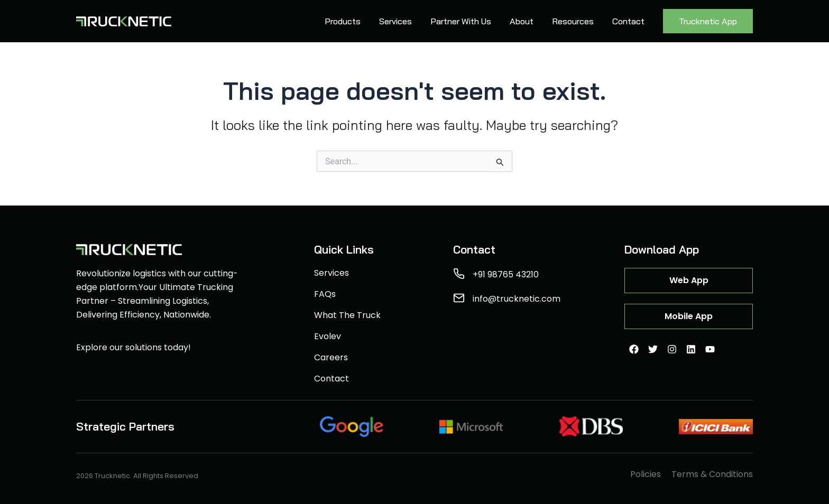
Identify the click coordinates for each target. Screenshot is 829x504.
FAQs (325, 294)
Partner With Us (461, 21)
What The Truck (347, 315)
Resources (573, 21)
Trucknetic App (708, 21)
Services (395, 21)
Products (343, 21)
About (522, 21)
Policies (646, 474)
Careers (331, 358)
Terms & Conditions (712, 474)
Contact (628, 21)
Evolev (328, 337)
